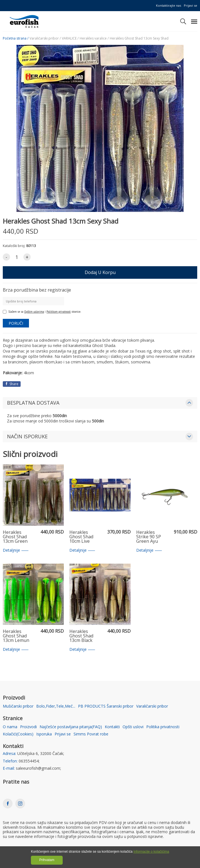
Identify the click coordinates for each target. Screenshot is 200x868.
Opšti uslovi (133, 727)
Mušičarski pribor (18, 706)
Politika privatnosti (163, 727)
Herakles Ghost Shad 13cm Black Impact (81, 636)
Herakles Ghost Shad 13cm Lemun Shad (16, 636)
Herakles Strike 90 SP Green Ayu (149, 537)
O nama (10, 727)
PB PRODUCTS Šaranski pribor (106, 706)
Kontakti (112, 727)
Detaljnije (16, 550)
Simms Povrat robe (91, 734)
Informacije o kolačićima (151, 852)
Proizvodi (28, 727)
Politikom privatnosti (59, 311)
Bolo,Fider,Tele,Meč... (56, 706)
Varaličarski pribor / (45, 38)
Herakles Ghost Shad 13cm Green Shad (15, 537)
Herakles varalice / (94, 38)
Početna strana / (16, 38)
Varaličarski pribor (152, 706)
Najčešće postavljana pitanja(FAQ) (71, 727)
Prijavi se (191, 5)
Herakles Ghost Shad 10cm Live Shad (81, 537)
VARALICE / (70, 38)
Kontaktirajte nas (169, 5)
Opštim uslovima (34, 311)
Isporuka (44, 734)
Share (12, 384)
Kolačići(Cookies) (18, 734)
